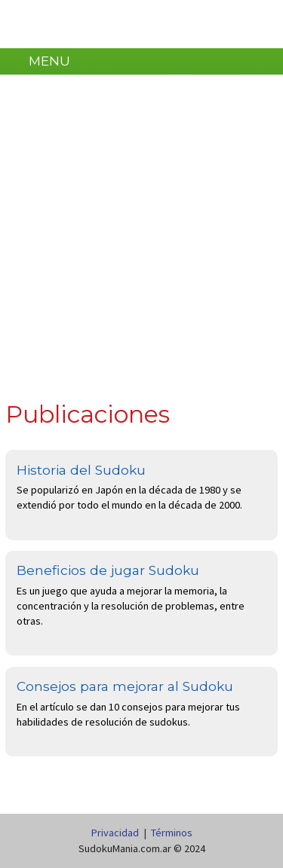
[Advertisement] (141, 241)
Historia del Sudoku (81, 470)
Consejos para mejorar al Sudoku (125, 686)
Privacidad (115, 833)
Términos (172, 833)
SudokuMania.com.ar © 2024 (142, 848)
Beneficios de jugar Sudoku (108, 570)
